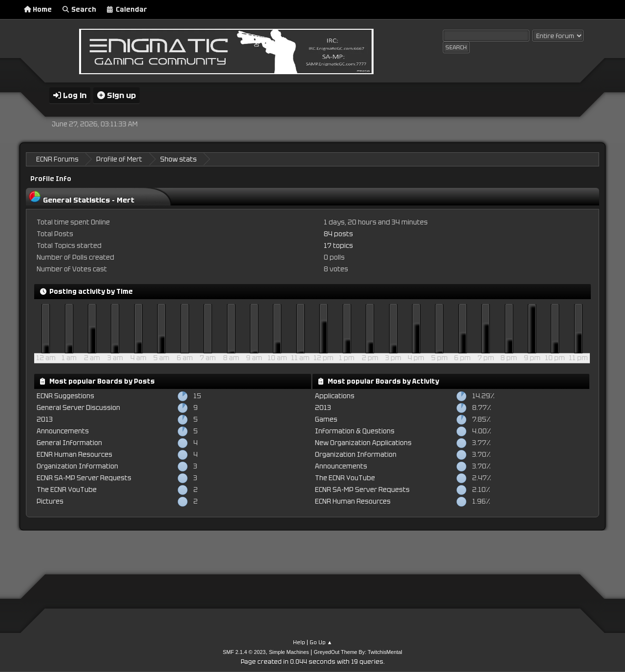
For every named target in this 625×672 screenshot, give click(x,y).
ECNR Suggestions (65, 396)
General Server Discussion (78, 408)
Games (326, 419)
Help (299, 642)
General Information (69, 443)
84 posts (338, 234)
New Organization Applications (363, 443)
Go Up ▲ (321, 642)
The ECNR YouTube (67, 490)
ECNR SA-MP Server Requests (84, 478)
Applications (335, 396)
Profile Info (51, 179)
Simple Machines (289, 652)
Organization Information (77, 466)
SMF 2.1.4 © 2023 (244, 652)
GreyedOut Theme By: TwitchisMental (358, 652)
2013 (45, 419)
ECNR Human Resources (74, 455)
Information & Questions (355, 431)
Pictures (50, 501)
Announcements (63, 431)
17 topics (338, 246)
